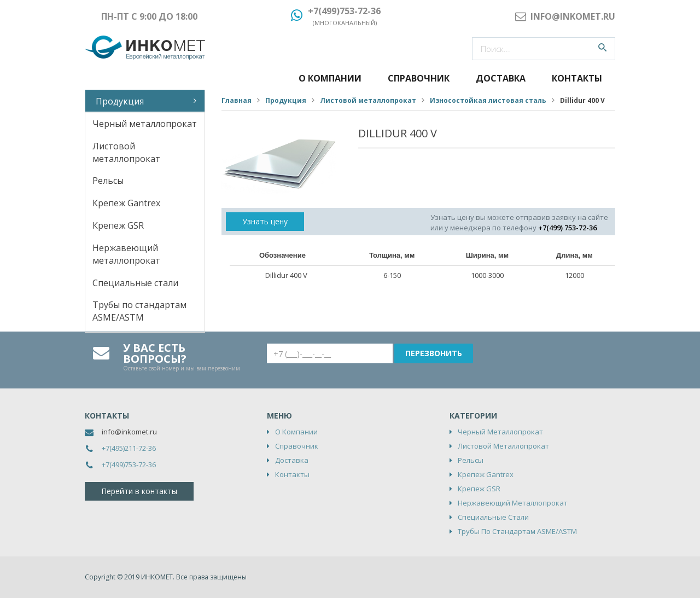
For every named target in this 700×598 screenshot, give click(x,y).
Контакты (577, 78)
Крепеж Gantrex (126, 203)
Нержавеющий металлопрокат (126, 254)
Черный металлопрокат (145, 124)
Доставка (501, 78)
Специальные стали (135, 283)
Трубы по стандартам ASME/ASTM (139, 311)
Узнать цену (265, 221)
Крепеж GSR (118, 225)
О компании (330, 78)
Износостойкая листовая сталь (488, 100)
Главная (237, 100)
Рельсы (108, 181)
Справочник (419, 78)
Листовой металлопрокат (126, 152)
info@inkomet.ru (129, 432)
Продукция (120, 101)
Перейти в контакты (139, 491)
